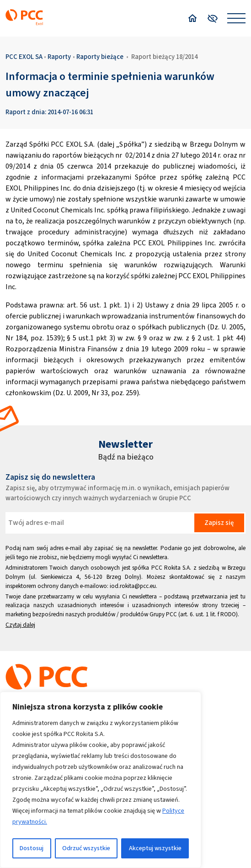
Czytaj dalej (20, 625)
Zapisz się (219, 523)
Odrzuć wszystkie (86, 848)
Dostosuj (32, 848)
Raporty (59, 57)
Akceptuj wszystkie (155, 848)
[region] (101, 780)
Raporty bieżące (100, 57)
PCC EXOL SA (24, 57)
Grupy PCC (163, 614)
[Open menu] (236, 18)
